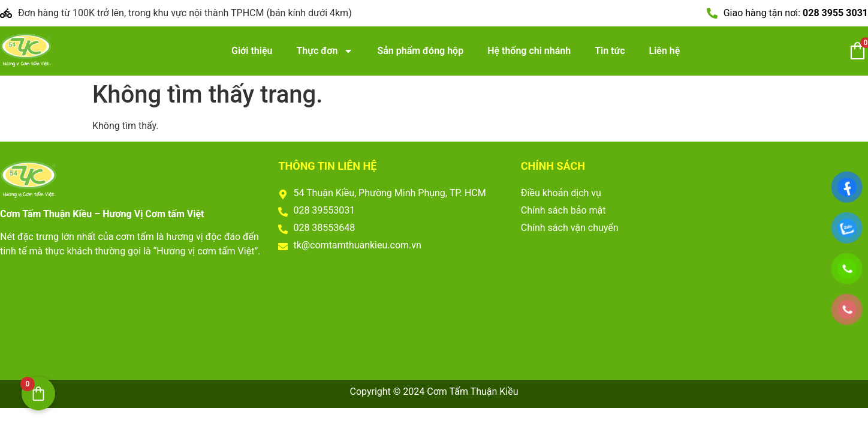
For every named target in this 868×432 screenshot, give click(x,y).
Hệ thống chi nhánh (529, 51)
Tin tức (610, 51)
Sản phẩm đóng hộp (420, 51)
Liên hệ (665, 51)
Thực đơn (325, 51)
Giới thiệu (252, 51)
